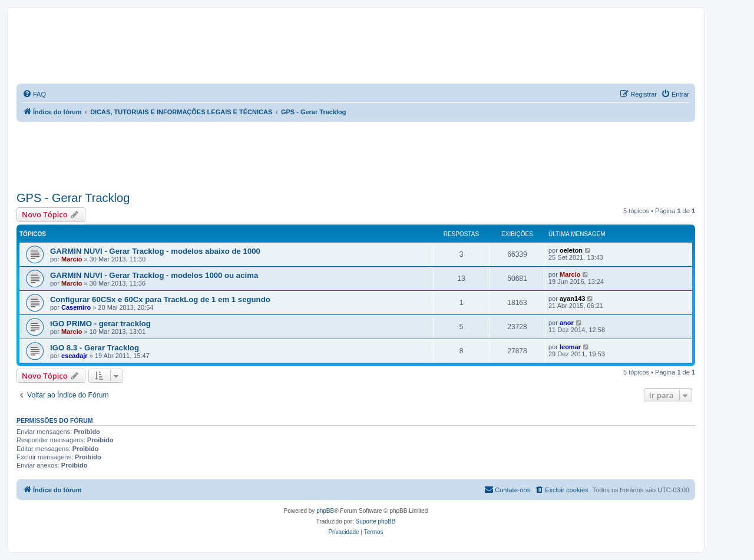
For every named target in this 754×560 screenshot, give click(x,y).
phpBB (325, 511)
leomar (570, 347)
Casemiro (76, 307)
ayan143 (572, 299)
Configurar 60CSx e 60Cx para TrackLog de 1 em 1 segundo (160, 299)
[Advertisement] (231, 154)
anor (567, 323)
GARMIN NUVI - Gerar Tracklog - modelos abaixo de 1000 (155, 251)
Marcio (72, 259)
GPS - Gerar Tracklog (73, 198)
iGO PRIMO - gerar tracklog (100, 324)
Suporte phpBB (376, 521)
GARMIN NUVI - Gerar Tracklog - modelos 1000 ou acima (154, 275)
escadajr (75, 356)
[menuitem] (34, 94)
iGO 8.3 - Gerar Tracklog (95, 348)
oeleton (571, 250)
